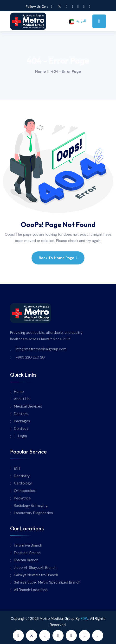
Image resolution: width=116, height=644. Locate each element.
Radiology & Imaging (31, 506)
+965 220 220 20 (30, 357)
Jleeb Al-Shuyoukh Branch (35, 568)
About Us (22, 399)
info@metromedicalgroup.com (41, 349)
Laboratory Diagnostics (33, 513)
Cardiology (23, 483)
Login (20, 436)
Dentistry (22, 476)
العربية (77, 22)
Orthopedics (25, 491)
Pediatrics (22, 498)
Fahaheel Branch (27, 553)
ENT (17, 469)
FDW (84, 619)
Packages (22, 421)
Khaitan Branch (26, 560)
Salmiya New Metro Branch (36, 575)
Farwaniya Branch (28, 545)
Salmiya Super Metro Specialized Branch (47, 582)
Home (40, 71)
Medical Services (28, 406)
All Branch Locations (31, 590)
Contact (21, 429)
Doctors (21, 414)
